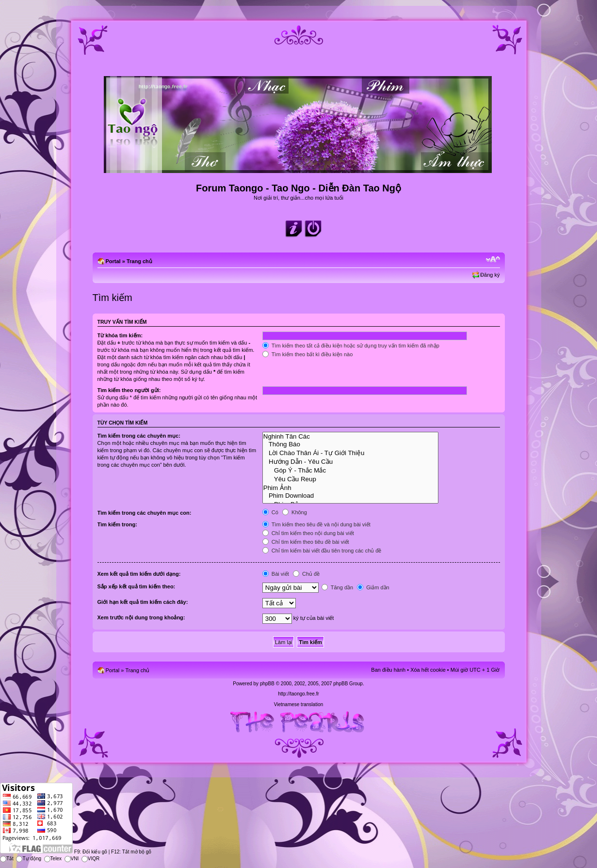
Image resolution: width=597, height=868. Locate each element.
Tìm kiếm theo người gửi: (129, 390)
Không (295, 512)
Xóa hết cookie (428, 670)
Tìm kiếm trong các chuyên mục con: (145, 513)
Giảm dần (373, 587)
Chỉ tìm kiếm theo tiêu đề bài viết (306, 542)
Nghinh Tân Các (351, 437)
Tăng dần (337, 587)
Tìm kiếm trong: (117, 524)
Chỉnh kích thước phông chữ (493, 259)
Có (270, 512)
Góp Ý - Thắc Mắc (351, 470)
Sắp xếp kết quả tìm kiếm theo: (137, 586)
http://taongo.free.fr (298, 694)
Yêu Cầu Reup (351, 479)
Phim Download (351, 496)
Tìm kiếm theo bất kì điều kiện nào (308, 354)
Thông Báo (351, 444)
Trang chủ (139, 261)
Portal (113, 261)
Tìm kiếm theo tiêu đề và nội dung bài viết (316, 524)
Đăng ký (490, 275)
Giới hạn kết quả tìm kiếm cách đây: (143, 602)
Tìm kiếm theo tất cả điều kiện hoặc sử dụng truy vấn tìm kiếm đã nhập (351, 346)
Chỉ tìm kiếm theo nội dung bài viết (308, 533)
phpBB (267, 684)
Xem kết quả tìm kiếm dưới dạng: (139, 574)
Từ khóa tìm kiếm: (120, 335)
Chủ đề (306, 574)
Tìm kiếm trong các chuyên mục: (139, 436)
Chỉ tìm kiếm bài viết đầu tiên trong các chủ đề (322, 551)
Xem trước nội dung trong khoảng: (141, 617)
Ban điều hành (388, 670)
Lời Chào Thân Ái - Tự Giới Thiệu (351, 453)
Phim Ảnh (351, 488)
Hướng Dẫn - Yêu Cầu (351, 461)
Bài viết (276, 574)
